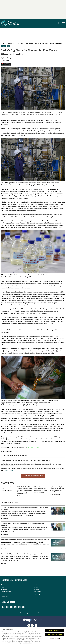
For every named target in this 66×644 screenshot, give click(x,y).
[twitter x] (11, 607)
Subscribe (4, 594)
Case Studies (37, 592)
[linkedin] (15, 607)
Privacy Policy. (9, 470)
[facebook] (3, 607)
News (10, 43)
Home (3, 43)
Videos (36, 587)
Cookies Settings (55, 638)
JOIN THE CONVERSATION (33, 476)
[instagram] (7, 607)
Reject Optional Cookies (55, 634)
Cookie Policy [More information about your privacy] (27, 643)
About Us (36, 589)
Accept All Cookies (55, 630)
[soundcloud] (23, 607)
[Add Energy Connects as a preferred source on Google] (6, 64)
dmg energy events (39, 594)
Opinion (4, 587)
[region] (33, 635)
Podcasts (4, 589)
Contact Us (4, 596)
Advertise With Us (6, 592)
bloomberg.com (33, 447)
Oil (16, 43)
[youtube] (19, 607)
